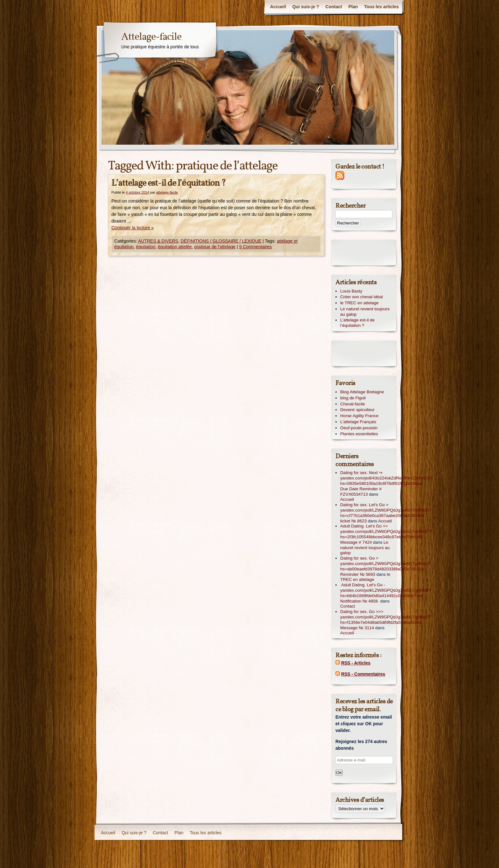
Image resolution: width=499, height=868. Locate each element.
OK (339, 773)
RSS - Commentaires (363, 674)
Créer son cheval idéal (362, 297)
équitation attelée (175, 247)
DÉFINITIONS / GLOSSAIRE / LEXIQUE (221, 241)
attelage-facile (167, 192)
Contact (334, 7)
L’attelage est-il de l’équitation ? (169, 183)
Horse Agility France (359, 416)
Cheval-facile (353, 404)
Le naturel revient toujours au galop (365, 312)
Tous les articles (381, 7)
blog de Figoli (353, 398)
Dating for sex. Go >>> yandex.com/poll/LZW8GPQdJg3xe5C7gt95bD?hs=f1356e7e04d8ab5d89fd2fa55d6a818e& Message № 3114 (386, 620)
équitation (146, 247)
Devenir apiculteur (357, 410)
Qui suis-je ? (306, 7)
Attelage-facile (151, 37)
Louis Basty (351, 291)
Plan (353, 7)
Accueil (278, 7)
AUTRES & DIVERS (158, 241)
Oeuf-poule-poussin (359, 428)
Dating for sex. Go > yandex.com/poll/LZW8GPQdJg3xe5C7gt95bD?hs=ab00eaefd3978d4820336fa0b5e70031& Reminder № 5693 (386, 566)
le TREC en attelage (359, 303)
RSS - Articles (356, 663)
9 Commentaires (255, 247)
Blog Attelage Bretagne (362, 392)
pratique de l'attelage (215, 247)
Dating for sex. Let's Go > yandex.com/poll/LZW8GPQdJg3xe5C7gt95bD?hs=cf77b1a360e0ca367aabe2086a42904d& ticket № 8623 (386, 513)
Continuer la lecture (133, 228)
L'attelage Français (358, 422)
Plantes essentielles (359, 434)
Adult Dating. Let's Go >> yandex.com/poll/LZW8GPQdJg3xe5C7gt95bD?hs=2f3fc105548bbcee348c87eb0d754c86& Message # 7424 (386, 534)
